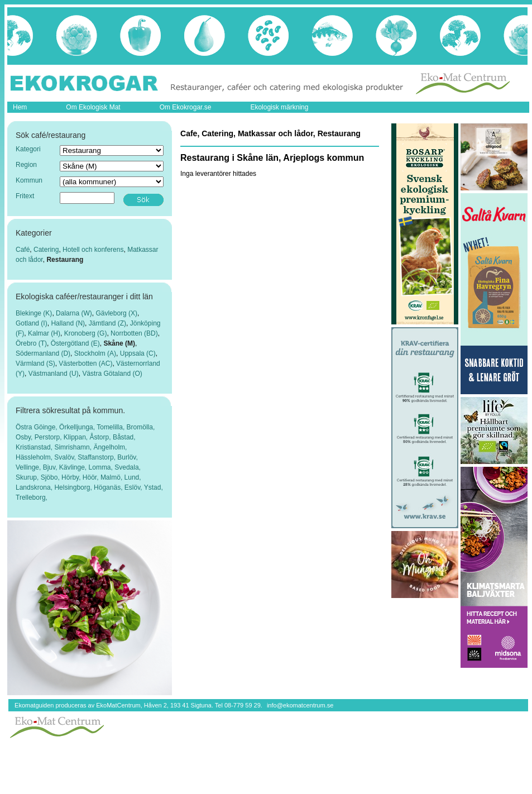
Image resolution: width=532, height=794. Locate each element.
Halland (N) (68, 323)
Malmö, (112, 477)
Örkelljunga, (78, 427)
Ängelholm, (110, 447)
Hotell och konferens (93, 250)
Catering (46, 250)
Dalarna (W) (74, 313)
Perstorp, (49, 437)
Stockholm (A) (95, 353)
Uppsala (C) (138, 353)
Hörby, (72, 477)
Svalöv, (66, 457)
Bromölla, (141, 427)
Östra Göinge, (37, 427)
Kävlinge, (74, 467)
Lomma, (102, 467)
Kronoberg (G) (86, 333)
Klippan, (77, 437)
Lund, (133, 477)
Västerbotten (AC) (85, 363)
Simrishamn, (74, 447)
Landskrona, (35, 487)
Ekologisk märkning (279, 107)
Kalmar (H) (44, 333)
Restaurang (65, 260)
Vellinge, (29, 467)
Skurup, (28, 477)
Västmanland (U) (54, 374)
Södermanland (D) (43, 353)
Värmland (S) (35, 363)
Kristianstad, (35, 447)
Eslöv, (134, 487)
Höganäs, (109, 487)
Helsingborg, (74, 487)
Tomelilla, (111, 427)
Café (23, 250)
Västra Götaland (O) (112, 374)
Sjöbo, (51, 477)
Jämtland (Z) (107, 323)
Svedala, (128, 467)
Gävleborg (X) (116, 313)
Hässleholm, (35, 457)
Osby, (25, 437)
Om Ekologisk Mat (93, 107)
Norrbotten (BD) (134, 333)
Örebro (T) (31, 343)
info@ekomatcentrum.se (300, 705)
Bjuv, (51, 467)
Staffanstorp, (97, 457)
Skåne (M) (119, 343)
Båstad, (124, 437)
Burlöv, (127, 457)
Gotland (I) (32, 323)
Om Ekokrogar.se (186, 107)
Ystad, (154, 487)
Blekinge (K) (34, 313)
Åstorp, (101, 437)
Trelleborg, (32, 498)
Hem (20, 107)
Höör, (92, 477)
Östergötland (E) (75, 343)
